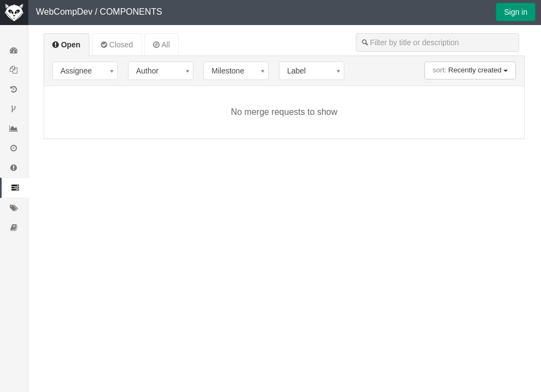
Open (66, 45)
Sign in (516, 12)
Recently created (470, 70)
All (162, 45)
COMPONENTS (131, 12)
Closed (117, 45)
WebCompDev (64, 12)
